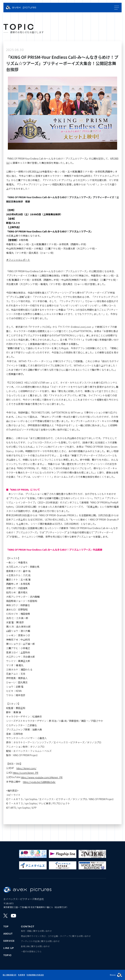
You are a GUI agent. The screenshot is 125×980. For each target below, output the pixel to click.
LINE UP (9, 948)
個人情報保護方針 (10, 975)
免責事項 (22, 975)
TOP (6, 926)
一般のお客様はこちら (31, 951)
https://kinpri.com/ (26, 768)
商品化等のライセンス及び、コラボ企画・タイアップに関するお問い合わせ (56, 936)
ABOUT (8, 933)
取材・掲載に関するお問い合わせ (36, 931)
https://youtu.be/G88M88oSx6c (39, 782)
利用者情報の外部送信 (35, 975)
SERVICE (9, 940)
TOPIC (8, 955)
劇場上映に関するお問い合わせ (35, 946)
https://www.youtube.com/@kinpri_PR (42, 777)
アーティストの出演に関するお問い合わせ (40, 941)
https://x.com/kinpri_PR (26, 773)
